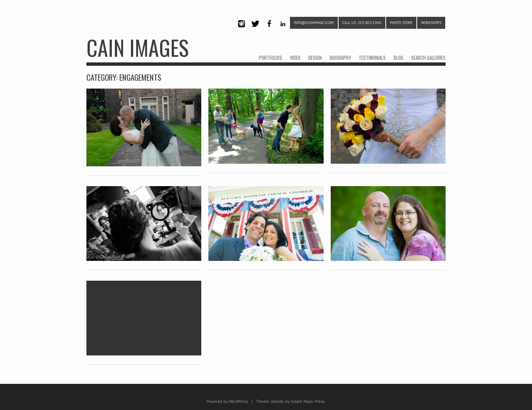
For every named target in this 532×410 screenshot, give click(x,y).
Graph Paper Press (308, 401)
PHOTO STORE (401, 23)
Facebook (269, 30)
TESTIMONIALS (372, 58)
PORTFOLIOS (270, 58)
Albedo (277, 401)
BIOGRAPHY (340, 58)
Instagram (241, 30)
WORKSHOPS (431, 23)
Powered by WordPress (227, 401)
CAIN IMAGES (137, 47)
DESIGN (315, 58)
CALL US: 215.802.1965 (362, 23)
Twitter (255, 30)
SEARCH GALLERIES (428, 58)
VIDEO (295, 58)
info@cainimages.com (314, 23)
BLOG (398, 58)
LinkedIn (283, 30)
